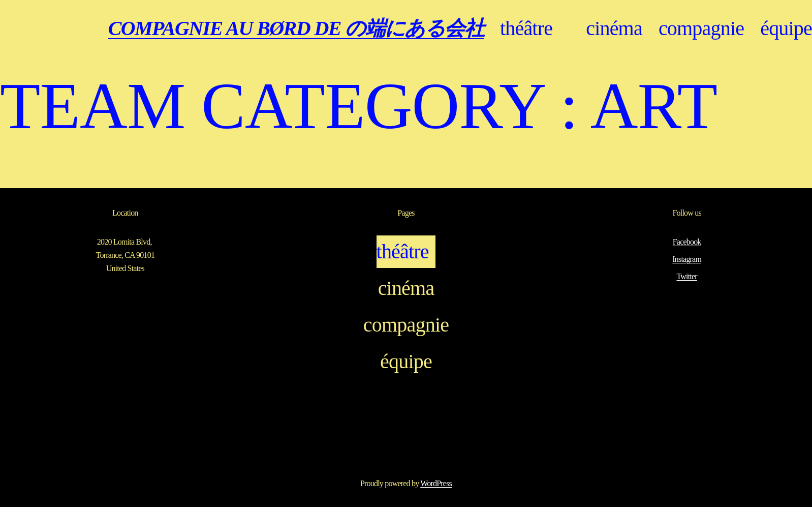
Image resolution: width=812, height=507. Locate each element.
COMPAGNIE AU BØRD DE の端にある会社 (296, 28)
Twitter (686, 276)
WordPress (436, 483)
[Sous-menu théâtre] (564, 28)
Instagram (687, 259)
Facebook (687, 242)
